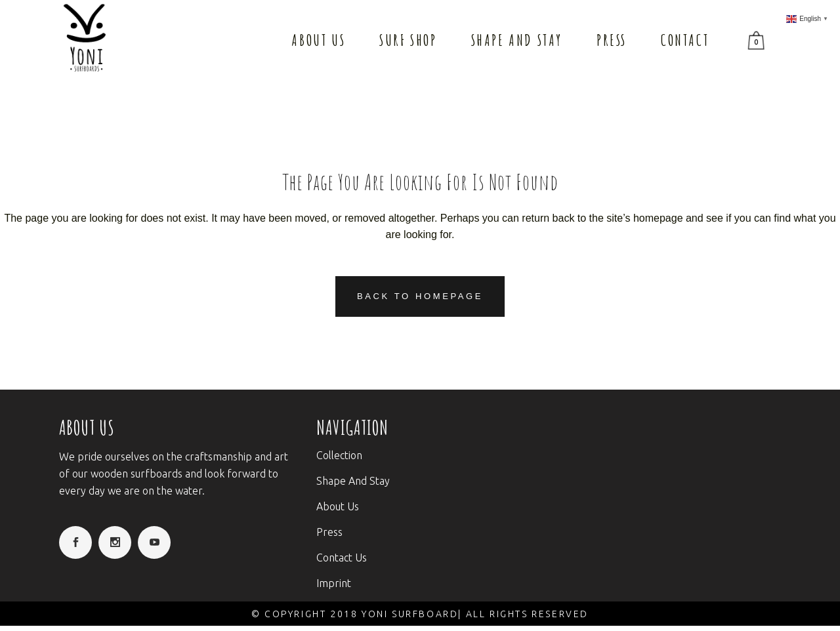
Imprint (334, 583)
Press (329, 532)
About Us (338, 506)
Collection (339, 455)
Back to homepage (420, 296)
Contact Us (342, 558)
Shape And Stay (353, 481)
